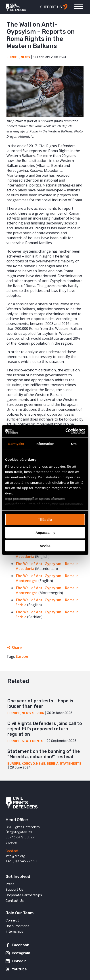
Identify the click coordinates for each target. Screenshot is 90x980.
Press (10, 884)
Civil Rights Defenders (16, 7)
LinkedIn (19, 961)
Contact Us (15, 901)
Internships (14, 932)
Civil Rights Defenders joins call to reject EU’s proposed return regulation (45, 729)
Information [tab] (45, 443)
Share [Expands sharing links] (17, 648)
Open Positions (17, 926)
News (25, 57)
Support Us (14, 890)
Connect (12, 920)
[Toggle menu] (79, 7)
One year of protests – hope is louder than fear (40, 704)
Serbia (38, 713)
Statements (32, 741)
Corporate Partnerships (24, 895)
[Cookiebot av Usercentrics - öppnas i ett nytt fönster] (65, 431)
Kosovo (28, 764)
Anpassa (45, 533)
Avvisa (45, 546)
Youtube (19, 969)
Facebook (20, 945)
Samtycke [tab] (16, 443)
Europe (13, 57)
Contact (12, 851)
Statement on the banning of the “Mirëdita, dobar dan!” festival (44, 754)
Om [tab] (74, 443)
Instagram (21, 953)
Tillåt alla (45, 519)
